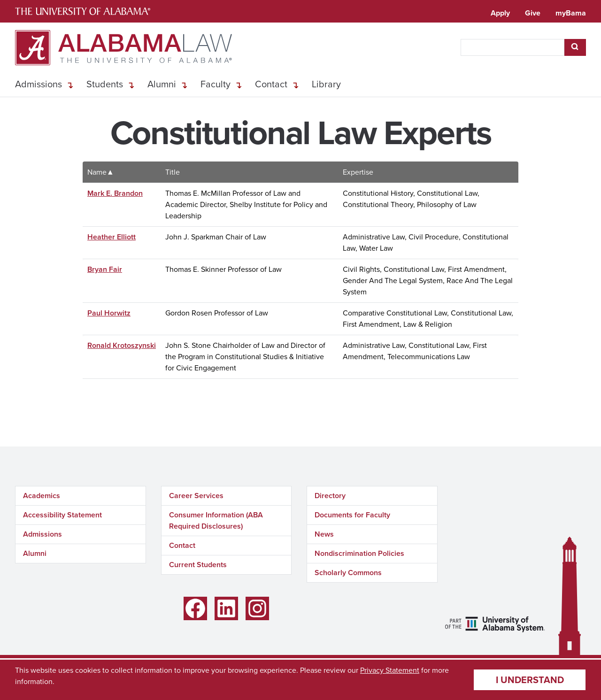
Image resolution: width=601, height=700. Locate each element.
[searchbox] (512, 47)
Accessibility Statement (62, 515)
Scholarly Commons (348, 573)
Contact (271, 84)
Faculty (216, 84)
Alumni (162, 84)
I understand (530, 680)
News (324, 534)
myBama (571, 13)
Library (326, 84)
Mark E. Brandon (115, 193)
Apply (500, 13)
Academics (42, 496)
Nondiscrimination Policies (359, 553)
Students (105, 84)
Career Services (196, 496)
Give (533, 13)
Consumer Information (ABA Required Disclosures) (216, 520)
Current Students (198, 565)
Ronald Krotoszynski (122, 345)
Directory (330, 496)
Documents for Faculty (352, 515)
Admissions (39, 84)
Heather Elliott (112, 237)
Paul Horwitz (109, 313)
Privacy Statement (390, 670)
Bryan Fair (105, 269)
